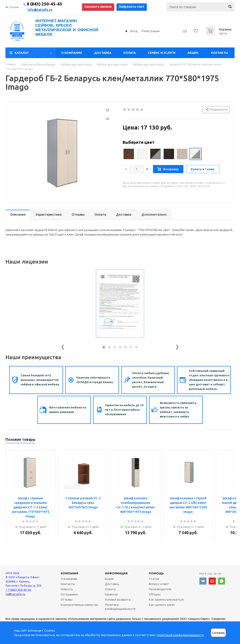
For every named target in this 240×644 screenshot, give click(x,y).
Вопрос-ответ (159, 584)
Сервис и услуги (162, 53)
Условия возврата (118, 599)
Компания (69, 573)
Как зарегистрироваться (166, 599)
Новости (67, 589)
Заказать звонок (98, 7)
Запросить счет (132, 7)
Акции (193, 53)
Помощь (156, 573)
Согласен (218, 633)
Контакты (219, 53)
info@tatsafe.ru (40, 10)
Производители (160, 589)
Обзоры (155, 594)
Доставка (103, 53)
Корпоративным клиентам (79, 605)
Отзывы (67, 599)
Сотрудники (69, 594)
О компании (72, 53)
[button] (104, 347)
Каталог (22, 53)
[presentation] (63, 346)
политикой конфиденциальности (181, 635)
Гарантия (111, 594)
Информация (116, 573)
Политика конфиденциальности (120, 607)
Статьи (154, 579)
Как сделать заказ (162, 605)
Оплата (130, 53)
